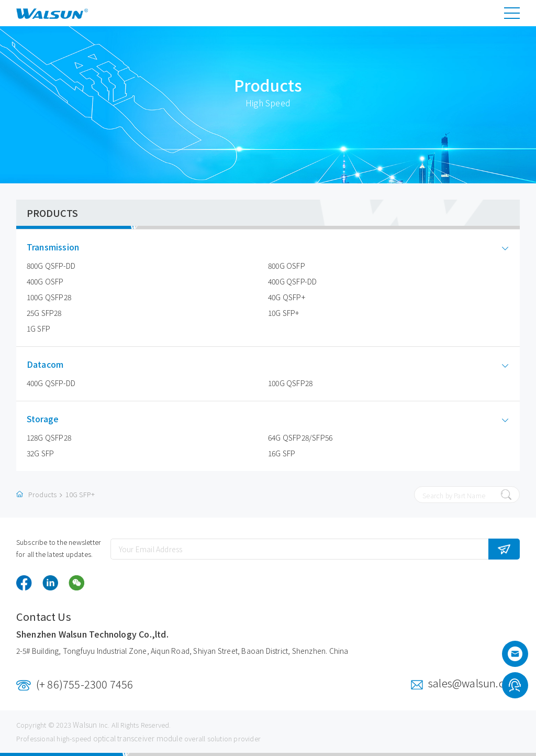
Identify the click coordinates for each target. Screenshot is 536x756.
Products (43, 494)
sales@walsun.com (474, 683)
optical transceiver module (138, 738)
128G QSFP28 (49, 437)
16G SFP (282, 453)
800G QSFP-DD (51, 266)
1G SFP (38, 328)
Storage (51, 419)
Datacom (53, 364)
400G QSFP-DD (292, 281)
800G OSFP (287, 266)
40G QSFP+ (287, 297)
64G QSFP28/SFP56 (300, 437)
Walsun (85, 725)
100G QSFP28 (49, 297)
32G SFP (40, 453)
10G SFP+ (284, 313)
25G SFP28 (44, 313)
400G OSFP (45, 281)
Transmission (61, 247)
